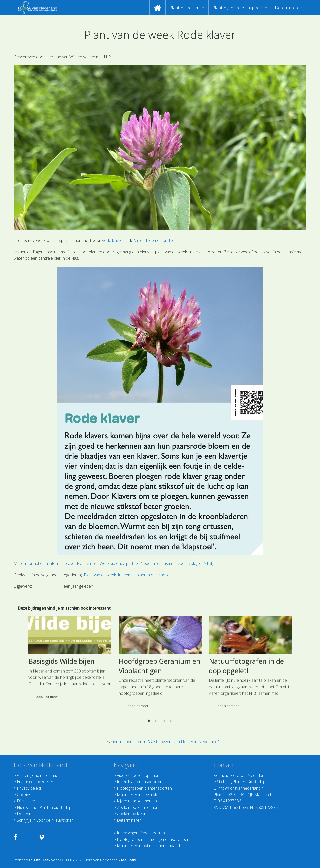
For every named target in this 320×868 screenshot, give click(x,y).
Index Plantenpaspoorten (140, 782)
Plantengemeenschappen (237, 8)
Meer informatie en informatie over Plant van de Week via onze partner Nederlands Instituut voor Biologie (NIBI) (114, 563)
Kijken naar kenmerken (137, 801)
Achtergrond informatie (38, 775)
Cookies (24, 795)
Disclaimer (26, 801)
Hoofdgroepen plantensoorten (144, 788)
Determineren (289, 8)
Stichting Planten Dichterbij (240, 782)
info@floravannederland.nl (241, 788)
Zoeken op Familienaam (138, 807)
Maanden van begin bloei (139, 795)
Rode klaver (112, 240)
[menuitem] (158, 8)
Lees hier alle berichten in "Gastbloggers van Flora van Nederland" (160, 742)
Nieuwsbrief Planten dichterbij (43, 807)
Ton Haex (42, 860)
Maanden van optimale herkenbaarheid (152, 846)
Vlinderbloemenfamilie (153, 240)
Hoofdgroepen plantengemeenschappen (153, 839)
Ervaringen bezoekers (36, 782)
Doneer (24, 814)
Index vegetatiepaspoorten (141, 833)
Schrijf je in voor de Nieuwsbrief (45, 820)
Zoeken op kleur (131, 814)
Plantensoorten (185, 8)
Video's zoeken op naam (139, 775)
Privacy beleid (29, 788)
